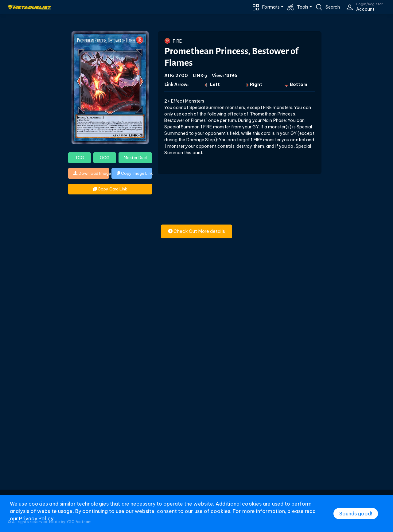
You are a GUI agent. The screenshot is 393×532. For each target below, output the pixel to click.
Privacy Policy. (37, 518)
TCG (80, 158)
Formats (271, 7)
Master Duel (135, 158)
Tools (303, 7)
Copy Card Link (110, 189)
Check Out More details (196, 231)
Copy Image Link (134, 173)
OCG (105, 158)
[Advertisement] (196, 398)
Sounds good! (356, 514)
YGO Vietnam (79, 522)
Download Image (91, 173)
